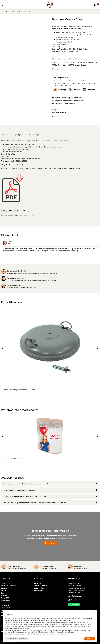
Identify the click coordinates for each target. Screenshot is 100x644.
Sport (3, 593)
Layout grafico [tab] (19, 135)
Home (4, 12)
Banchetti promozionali (59, 112)
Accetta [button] (90, 639)
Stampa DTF (5, 598)
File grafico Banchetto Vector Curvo (13, 165)
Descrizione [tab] (5, 135)
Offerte (3, 583)
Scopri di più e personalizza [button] (17, 639)
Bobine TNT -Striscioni (8, 586)
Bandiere (4, 588)
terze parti (35, 622)
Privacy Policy (39, 588)
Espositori (9, 12)
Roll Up (3, 591)
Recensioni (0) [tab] (34, 135)
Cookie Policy (39, 591)
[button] (6, 5)
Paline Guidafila (6, 608)
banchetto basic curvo (12, 458)
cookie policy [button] (67, 621)
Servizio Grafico (80, 65)
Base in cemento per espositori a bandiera (19, 390)
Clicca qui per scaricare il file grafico (65, 59)
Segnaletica (5, 605)
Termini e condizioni (41, 586)
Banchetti (16, 12)
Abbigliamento (6, 600)
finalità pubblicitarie (26, 626)
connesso (13, 215)
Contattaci (38, 583)
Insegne (4, 603)
